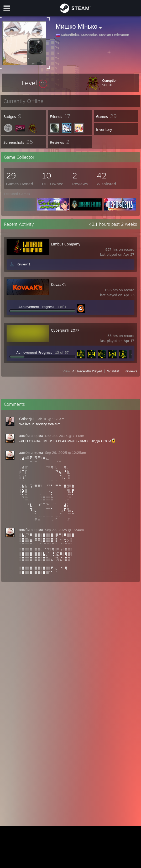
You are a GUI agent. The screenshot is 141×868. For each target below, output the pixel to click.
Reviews (131, 371)
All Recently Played (87, 371)
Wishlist (113, 371)
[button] (34, 83)
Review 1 (23, 264)
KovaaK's (59, 284)
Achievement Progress (36, 307)
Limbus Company (66, 244)
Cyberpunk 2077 (65, 330)
